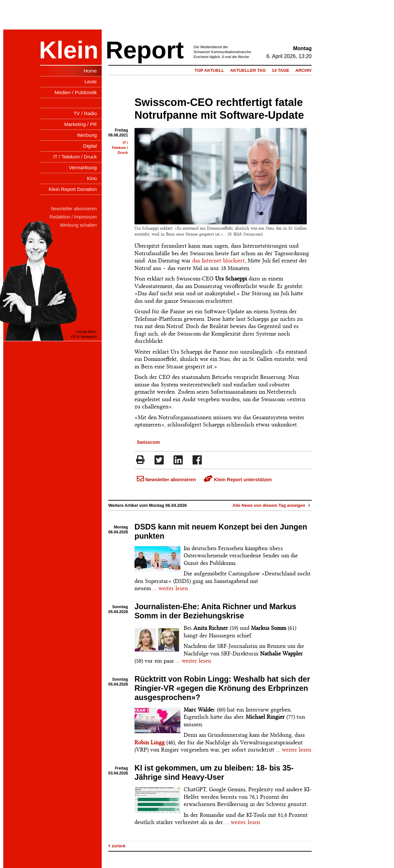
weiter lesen (173, 588)
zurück (117, 846)
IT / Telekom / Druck (120, 148)
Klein (69, 50)
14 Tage (281, 70)
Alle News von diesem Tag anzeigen (272, 505)
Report (145, 50)
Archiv (303, 70)
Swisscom (148, 442)
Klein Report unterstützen (238, 480)
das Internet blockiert (218, 260)
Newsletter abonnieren (166, 480)
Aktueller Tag (248, 70)
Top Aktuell (209, 70)
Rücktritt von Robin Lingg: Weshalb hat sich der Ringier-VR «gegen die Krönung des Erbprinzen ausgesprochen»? (222, 688)
